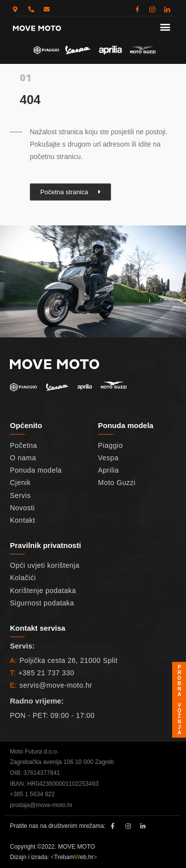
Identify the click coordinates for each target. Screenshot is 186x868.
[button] (165, 27)
